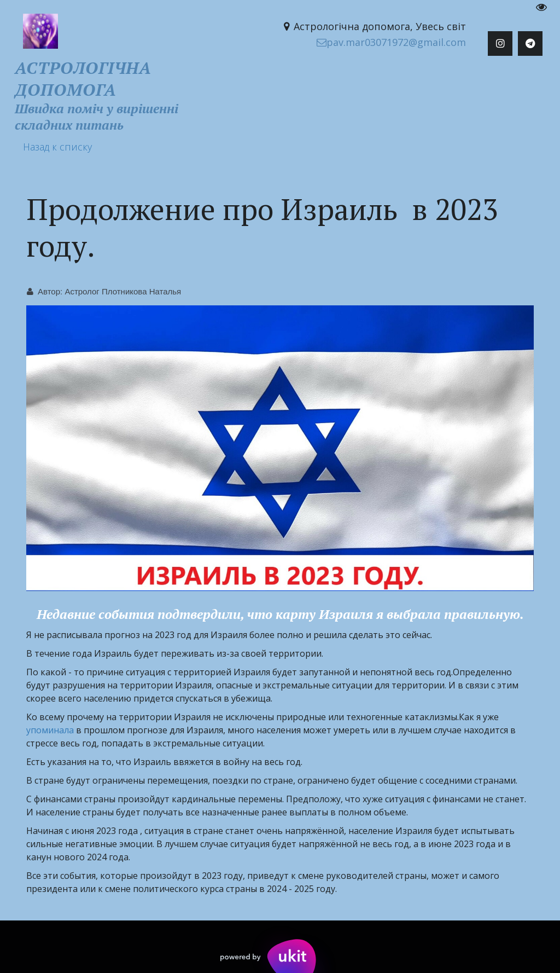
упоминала (50, 730)
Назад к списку (57, 147)
